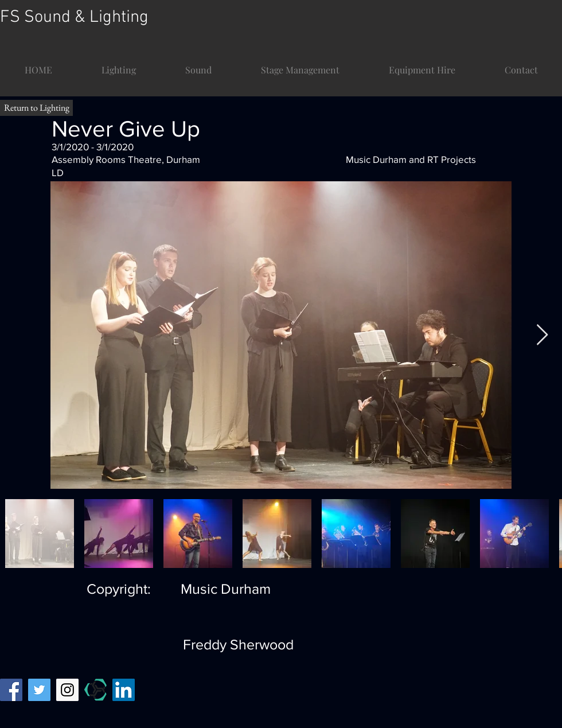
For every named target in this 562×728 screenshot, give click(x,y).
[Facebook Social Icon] (11, 690)
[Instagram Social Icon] (67, 690)
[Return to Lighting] (36, 108)
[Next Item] (542, 335)
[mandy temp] (95, 690)
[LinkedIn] (124, 690)
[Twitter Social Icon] (39, 690)
